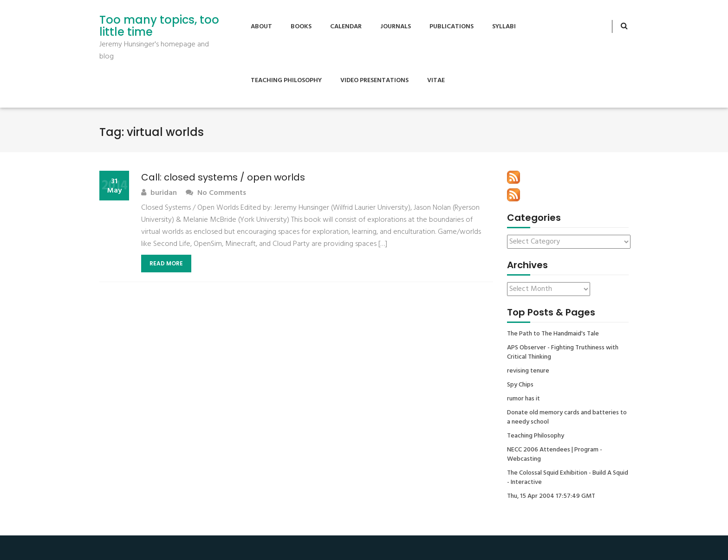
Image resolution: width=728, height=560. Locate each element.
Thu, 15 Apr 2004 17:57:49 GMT (551, 496)
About (261, 27)
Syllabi (504, 27)
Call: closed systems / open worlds (223, 177)
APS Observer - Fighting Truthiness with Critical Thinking (563, 353)
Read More (166, 263)
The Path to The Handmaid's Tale (553, 334)
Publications (452, 27)
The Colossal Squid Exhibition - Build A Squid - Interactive (568, 478)
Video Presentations (374, 80)
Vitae (436, 80)
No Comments (216, 193)
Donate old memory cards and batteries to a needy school (567, 418)
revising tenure (528, 371)
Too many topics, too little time (159, 26)
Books (301, 27)
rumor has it (523, 399)
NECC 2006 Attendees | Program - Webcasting (555, 455)
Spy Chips (520, 385)
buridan (159, 193)
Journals (396, 27)
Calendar (346, 27)
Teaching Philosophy (286, 80)
